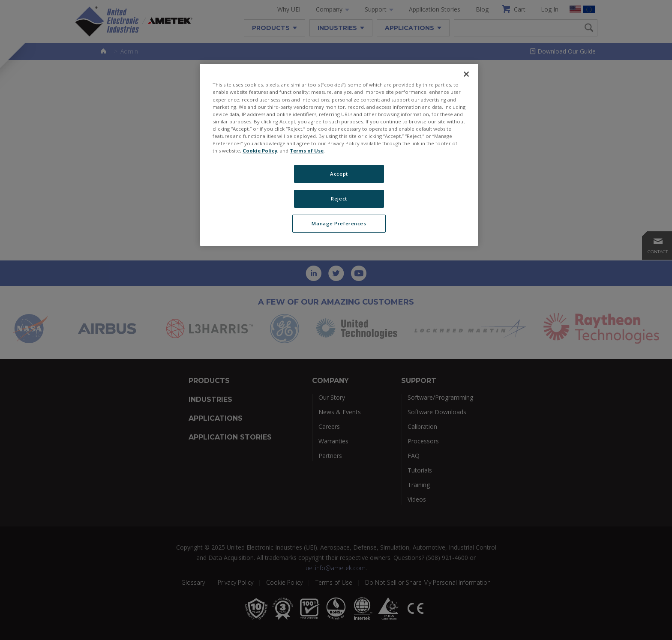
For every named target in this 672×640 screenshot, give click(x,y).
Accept (339, 174)
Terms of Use (307, 151)
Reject (339, 199)
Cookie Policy (260, 151)
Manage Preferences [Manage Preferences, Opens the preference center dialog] (339, 223)
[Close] (466, 74)
